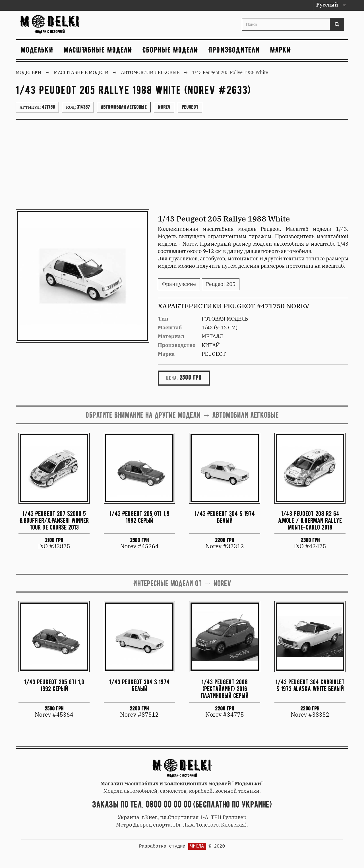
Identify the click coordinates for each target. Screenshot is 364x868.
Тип (163, 319)
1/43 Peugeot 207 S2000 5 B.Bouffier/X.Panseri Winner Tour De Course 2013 (54, 520)
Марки (281, 50)
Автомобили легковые (124, 107)
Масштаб (170, 328)
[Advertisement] (182, 167)
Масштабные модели (98, 50)
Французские (179, 284)
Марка (166, 354)
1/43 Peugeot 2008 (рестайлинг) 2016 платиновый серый (225, 689)
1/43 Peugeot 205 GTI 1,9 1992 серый (139, 517)
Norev (164, 107)
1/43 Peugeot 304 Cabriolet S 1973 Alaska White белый (310, 685)
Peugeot (190, 107)
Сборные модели (170, 50)
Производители (234, 50)
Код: (78, 107)
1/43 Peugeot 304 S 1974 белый (225, 517)
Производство (177, 345)
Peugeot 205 (221, 284)
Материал (171, 336)
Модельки (37, 50)
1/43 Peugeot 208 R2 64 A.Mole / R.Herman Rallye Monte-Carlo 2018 (310, 520)
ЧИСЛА (197, 846)
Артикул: (37, 107)
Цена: (172, 378)
